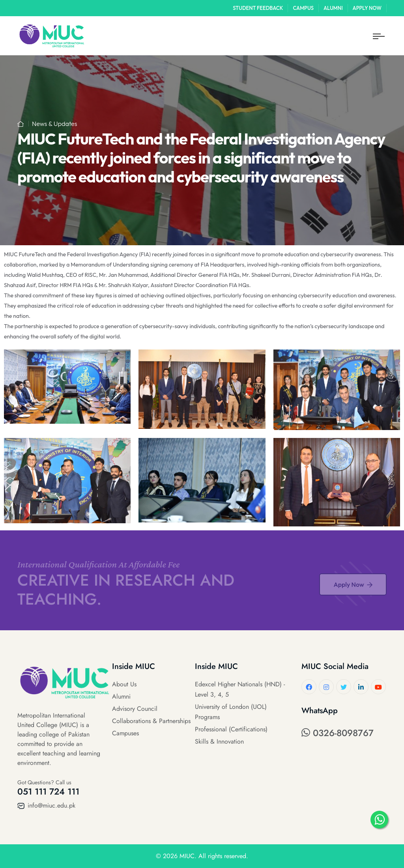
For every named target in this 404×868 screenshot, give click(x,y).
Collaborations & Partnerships (151, 721)
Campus (303, 8)
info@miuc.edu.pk (46, 805)
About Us (124, 684)
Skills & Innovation (219, 741)
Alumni (333, 8)
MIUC (187, 856)
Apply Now (367, 8)
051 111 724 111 (48, 791)
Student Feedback (258, 8)
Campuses (125, 733)
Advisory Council (135, 709)
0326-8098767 (338, 733)
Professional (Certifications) (231, 729)
